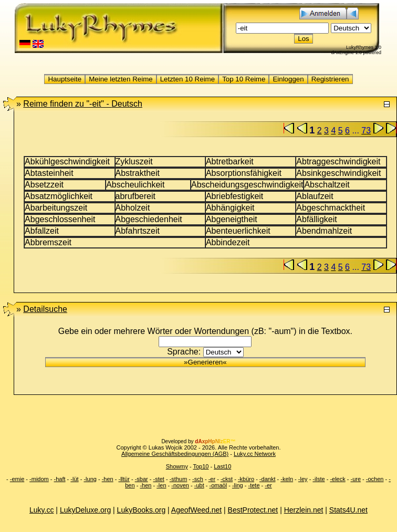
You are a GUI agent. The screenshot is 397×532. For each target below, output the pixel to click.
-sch (198, 479)
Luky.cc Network (255, 454)
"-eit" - (83, 104)
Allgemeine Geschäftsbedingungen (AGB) (175, 454)
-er (212, 479)
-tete (254, 485)
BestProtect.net (253, 510)
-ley (303, 479)
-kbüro (246, 479)
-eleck (337, 479)
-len (161, 485)
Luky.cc (41, 510)
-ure (356, 479)
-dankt (268, 479)
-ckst (227, 479)
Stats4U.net (348, 510)
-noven (180, 485)
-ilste (318, 479)
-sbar (142, 479)
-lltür (124, 479)
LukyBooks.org (142, 510)
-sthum (179, 479)
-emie (17, 479)
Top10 (201, 466)
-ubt (199, 485)
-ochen (375, 479)
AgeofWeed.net (196, 510)
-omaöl (218, 485)
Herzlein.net (304, 510)
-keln (287, 479)
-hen (108, 479)
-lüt (74, 479)
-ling (238, 485)
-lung (90, 479)
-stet (158, 479)
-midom (39, 479)
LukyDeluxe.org (85, 510)
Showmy (177, 466)
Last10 (222, 466)
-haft (60, 479)
